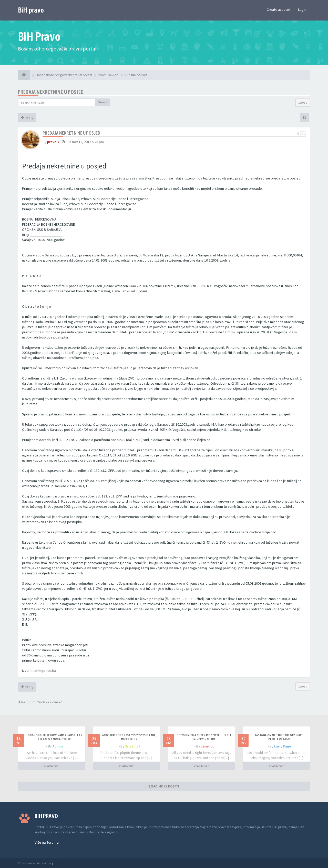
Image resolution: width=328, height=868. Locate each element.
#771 (302, 133)
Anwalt (58, 863)
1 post (303, 102)
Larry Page (283, 746)
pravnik (53, 142)
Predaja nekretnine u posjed (51, 92)
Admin (58, 746)
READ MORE (52, 766)
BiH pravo (31, 10)
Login (302, 9)
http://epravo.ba (43, 671)
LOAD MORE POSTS (164, 786)
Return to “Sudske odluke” (40, 702)
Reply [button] (27, 118)
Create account (279, 9)
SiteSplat (133, 746)
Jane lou (208, 746)
